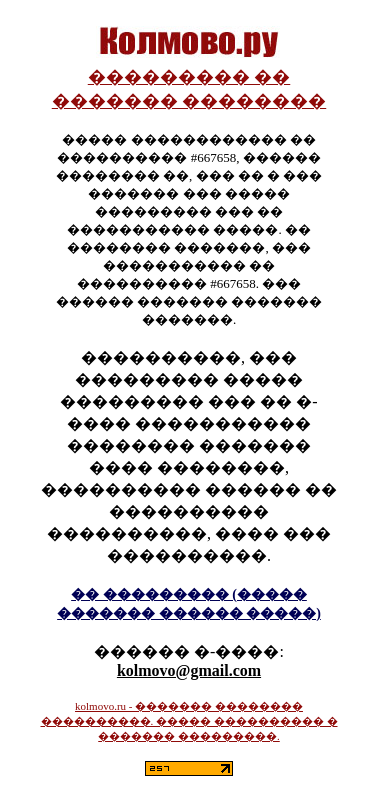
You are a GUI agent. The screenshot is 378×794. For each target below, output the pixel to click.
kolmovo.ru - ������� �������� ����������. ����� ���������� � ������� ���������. (189, 721)
